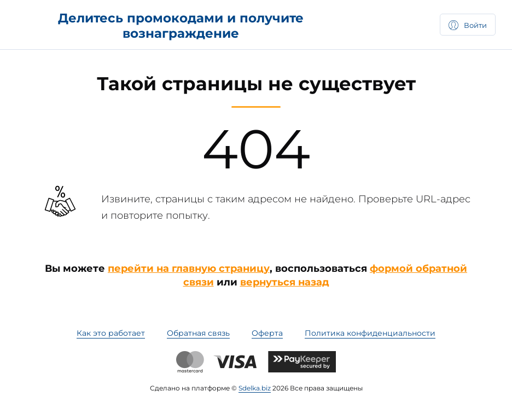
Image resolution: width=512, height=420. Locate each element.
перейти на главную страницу (189, 269)
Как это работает (111, 333)
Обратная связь (198, 333)
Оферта (267, 333)
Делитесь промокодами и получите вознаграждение (181, 26)
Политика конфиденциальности (370, 333)
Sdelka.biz (255, 388)
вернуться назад (285, 282)
